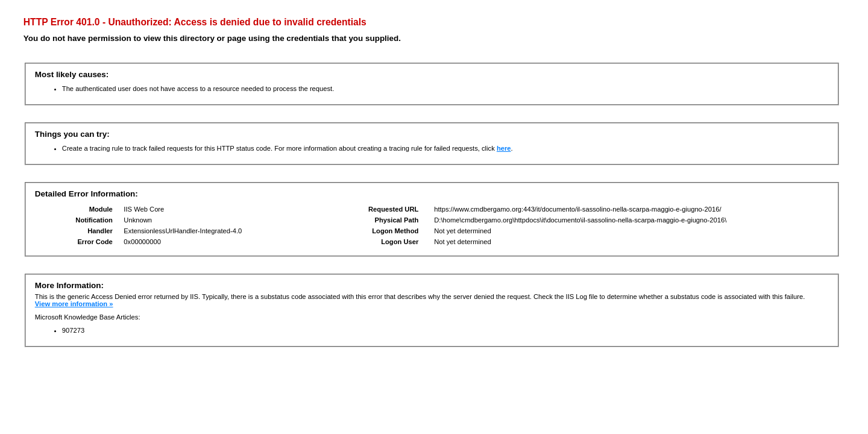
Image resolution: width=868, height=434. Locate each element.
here (504, 148)
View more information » (74, 304)
